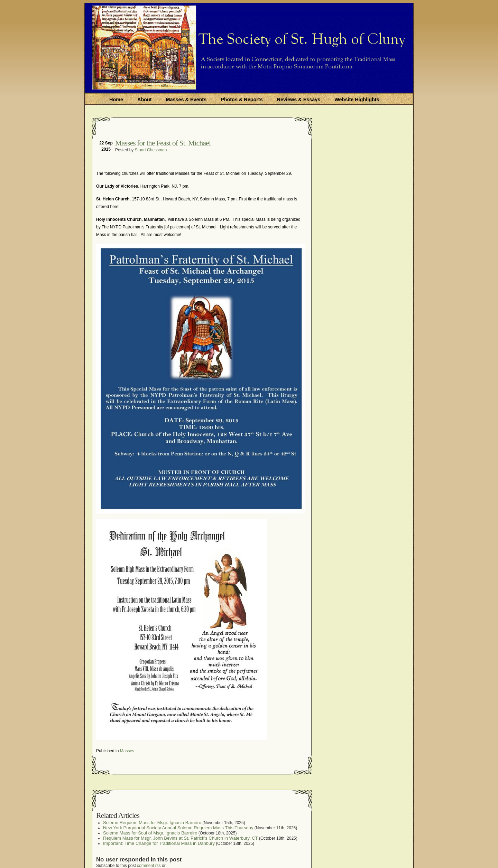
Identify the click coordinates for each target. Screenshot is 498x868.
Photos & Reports (242, 100)
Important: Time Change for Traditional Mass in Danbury (159, 843)
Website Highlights (357, 100)
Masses (127, 751)
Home (116, 100)
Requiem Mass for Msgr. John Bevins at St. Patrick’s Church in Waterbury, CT (181, 838)
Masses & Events (186, 100)
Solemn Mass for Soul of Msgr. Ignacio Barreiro (150, 833)
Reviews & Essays (299, 100)
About (145, 100)
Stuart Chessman (151, 150)
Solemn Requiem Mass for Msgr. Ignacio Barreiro (152, 823)
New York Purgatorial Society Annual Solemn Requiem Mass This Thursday (178, 828)
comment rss (149, 866)
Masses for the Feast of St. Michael (163, 143)
